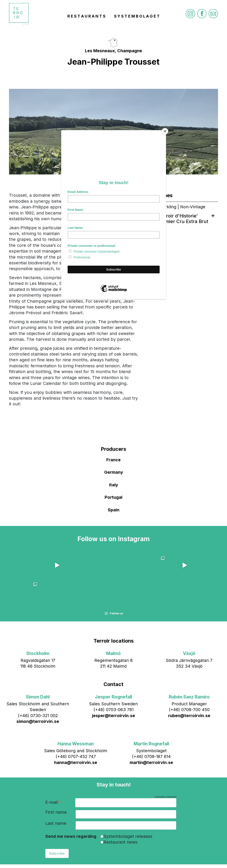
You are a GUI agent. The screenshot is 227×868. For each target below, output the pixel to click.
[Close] (165, 131)
